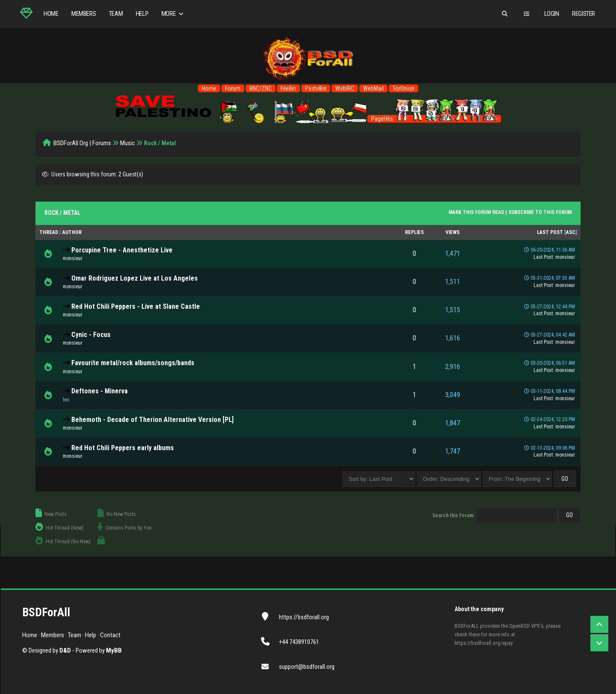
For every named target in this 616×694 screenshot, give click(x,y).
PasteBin (316, 88)
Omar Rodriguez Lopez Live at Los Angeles (135, 278)
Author (72, 232)
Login (552, 14)
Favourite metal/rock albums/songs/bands (133, 363)
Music (128, 143)
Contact (110, 635)
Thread (49, 232)
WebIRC (345, 88)
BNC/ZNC (261, 88)
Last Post (550, 232)
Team (116, 14)
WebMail (373, 88)
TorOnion (403, 88)
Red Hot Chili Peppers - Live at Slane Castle (136, 306)
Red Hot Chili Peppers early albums (123, 448)
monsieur (73, 258)
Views (453, 232)
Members (84, 14)
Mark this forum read (476, 212)
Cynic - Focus (91, 335)
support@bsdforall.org (307, 667)
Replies (414, 232)
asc (571, 232)
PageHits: (434, 119)
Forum (233, 88)
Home (51, 14)
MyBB (114, 650)
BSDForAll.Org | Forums (82, 143)
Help (142, 14)
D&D (65, 650)
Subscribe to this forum (540, 212)
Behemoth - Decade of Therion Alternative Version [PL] (153, 420)
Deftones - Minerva (100, 391)
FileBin (288, 88)
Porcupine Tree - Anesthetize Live (122, 250)
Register (584, 14)
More (173, 14)
